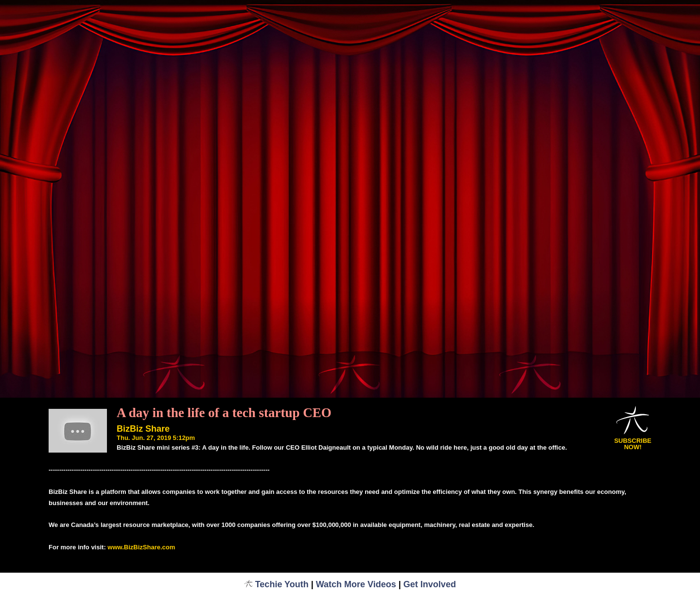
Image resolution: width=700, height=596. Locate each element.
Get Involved (430, 584)
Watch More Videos (356, 584)
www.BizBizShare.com (141, 547)
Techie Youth (276, 584)
